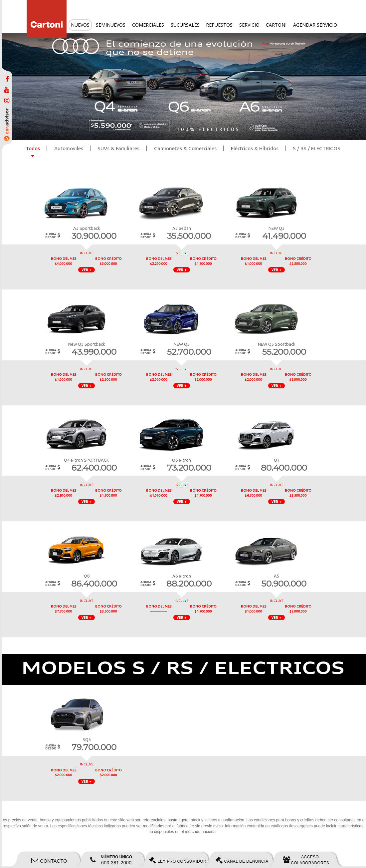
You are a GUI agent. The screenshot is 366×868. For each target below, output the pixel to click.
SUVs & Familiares (118, 148)
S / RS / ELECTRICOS (317, 148)
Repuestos (219, 25)
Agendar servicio (315, 25)
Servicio (249, 25)
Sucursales (185, 25)
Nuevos (80, 25)
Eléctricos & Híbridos (255, 148)
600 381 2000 (111, 860)
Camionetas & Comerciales (185, 148)
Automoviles (69, 148)
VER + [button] (87, 270)
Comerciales (148, 25)
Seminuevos (111, 25)
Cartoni (276, 25)
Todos (33, 148)
